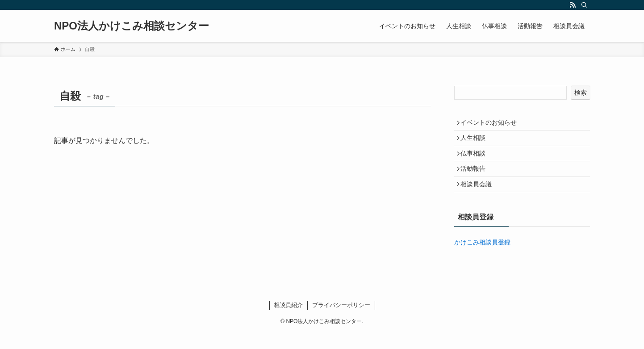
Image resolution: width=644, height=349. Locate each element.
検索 (581, 93)
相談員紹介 (288, 321)
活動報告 (476, 180)
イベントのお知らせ (492, 124)
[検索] (584, 5)
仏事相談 (476, 161)
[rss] (573, 5)
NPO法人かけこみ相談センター (132, 26)
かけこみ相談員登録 (482, 258)
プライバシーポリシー (341, 321)
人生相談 (476, 143)
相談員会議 (479, 198)
